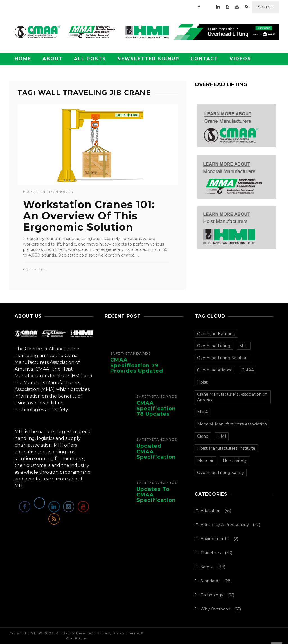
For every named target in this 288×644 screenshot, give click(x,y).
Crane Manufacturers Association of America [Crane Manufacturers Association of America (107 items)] (232, 397)
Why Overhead (215, 609)
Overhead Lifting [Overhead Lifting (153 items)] (214, 346)
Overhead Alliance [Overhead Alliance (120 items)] (215, 370)
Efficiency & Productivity (225, 525)
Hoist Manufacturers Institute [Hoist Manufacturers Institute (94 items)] (226, 448)
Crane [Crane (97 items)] (203, 436)
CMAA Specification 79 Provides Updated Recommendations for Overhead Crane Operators (138, 374)
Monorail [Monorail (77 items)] (205, 460)
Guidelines (211, 553)
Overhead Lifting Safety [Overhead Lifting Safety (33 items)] (221, 473)
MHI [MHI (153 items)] (244, 346)
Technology (61, 192)
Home (23, 59)
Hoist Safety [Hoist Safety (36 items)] (235, 460)
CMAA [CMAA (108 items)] (248, 370)
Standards (138, 353)
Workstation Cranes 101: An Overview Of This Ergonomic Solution (89, 216)
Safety (118, 353)
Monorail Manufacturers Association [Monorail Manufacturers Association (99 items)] (232, 424)
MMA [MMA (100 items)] (202, 412)
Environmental (215, 539)
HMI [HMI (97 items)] (222, 436)
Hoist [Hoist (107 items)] (202, 382)
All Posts (90, 59)
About (53, 59)
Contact (204, 59)
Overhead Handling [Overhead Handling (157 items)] (216, 334)
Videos (240, 59)
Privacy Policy (111, 633)
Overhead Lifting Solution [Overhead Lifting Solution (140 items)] (222, 358)
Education (34, 192)
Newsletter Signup (148, 59)
